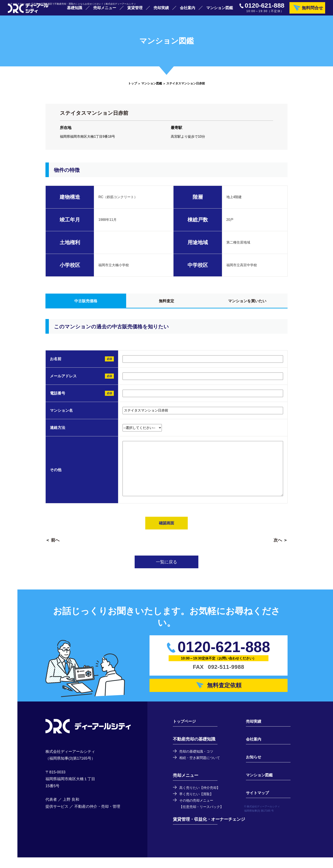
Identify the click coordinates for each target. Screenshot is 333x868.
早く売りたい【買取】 (198, 804)
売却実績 (161, 11)
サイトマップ (256, 802)
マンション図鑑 (220, 11)
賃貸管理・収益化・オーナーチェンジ (209, 830)
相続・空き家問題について (202, 767)
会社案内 (188, 11)
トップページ (186, 731)
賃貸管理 (135, 11)
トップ (133, 89)
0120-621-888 (265, 8)
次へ (278, 546)
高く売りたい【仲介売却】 (202, 797)
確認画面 (166, 529)
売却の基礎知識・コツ (198, 761)
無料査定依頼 (225, 693)
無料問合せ (312, 11)
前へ (55, 546)
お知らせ (251, 766)
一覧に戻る (166, 568)
